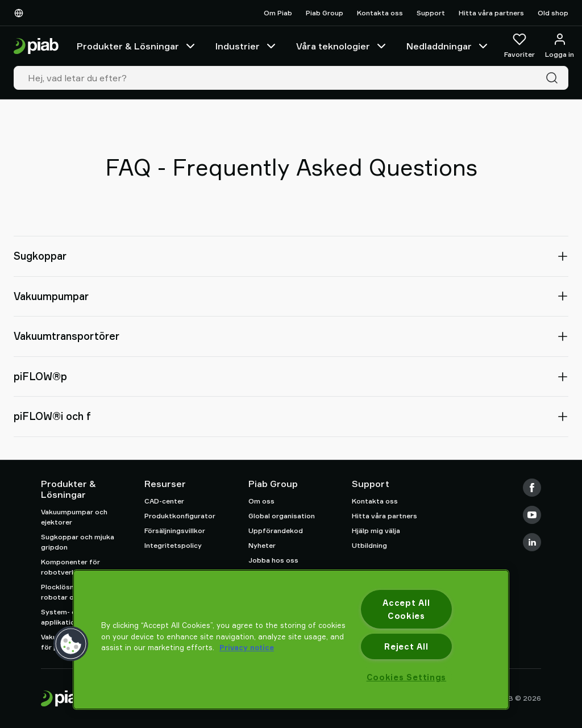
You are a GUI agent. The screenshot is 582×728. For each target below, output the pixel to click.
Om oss (261, 501)
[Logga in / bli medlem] (560, 46)
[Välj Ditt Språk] (21, 13)
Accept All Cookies (406, 609)
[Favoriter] (519, 46)
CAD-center (164, 501)
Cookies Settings (407, 677)
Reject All (406, 646)
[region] (291, 640)
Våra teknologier (342, 46)
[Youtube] (532, 515)
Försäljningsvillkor (175, 531)
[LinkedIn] (532, 542)
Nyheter (262, 545)
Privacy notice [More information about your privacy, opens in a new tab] (247, 647)
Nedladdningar (448, 46)
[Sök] (554, 78)
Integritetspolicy (173, 545)
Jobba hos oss (273, 560)
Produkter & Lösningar (137, 46)
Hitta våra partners (491, 13)
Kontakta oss (380, 13)
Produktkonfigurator (180, 516)
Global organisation (282, 516)
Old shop (553, 13)
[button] (71, 644)
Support (431, 13)
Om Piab (278, 13)
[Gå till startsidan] (36, 46)
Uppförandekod (276, 531)
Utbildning (369, 545)
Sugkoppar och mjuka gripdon (78, 542)
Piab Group (325, 13)
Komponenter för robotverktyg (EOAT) (77, 567)
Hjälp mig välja (376, 531)
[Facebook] (532, 488)
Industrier (247, 46)
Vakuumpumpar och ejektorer (74, 517)
